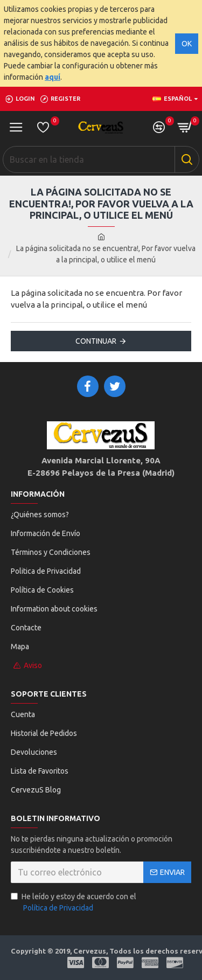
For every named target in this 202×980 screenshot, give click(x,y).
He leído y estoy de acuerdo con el (74, 903)
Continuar (96, 341)
